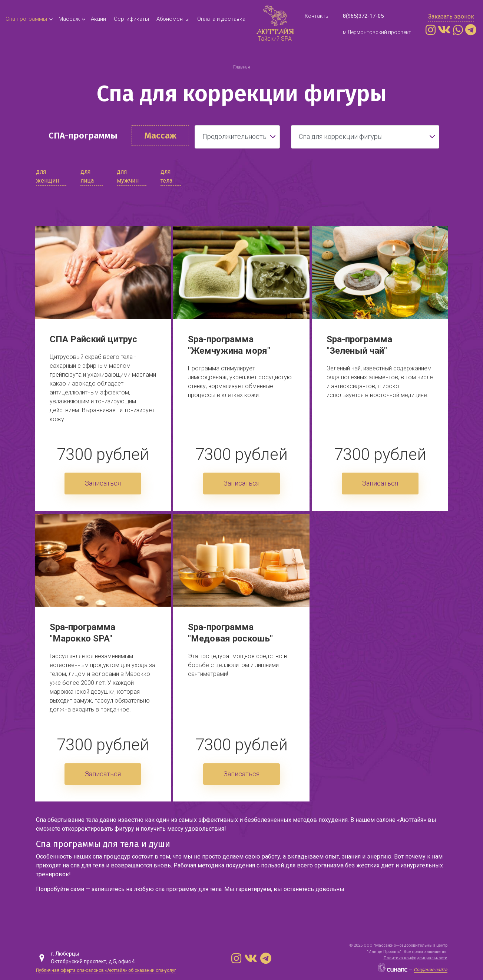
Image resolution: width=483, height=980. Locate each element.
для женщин (47, 176)
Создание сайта (431, 970)
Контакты (317, 16)
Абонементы (173, 19)
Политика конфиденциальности (416, 958)
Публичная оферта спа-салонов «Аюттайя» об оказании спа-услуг (106, 970)
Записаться (103, 483)
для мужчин (128, 176)
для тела (166, 176)
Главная (242, 67)
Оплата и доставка (221, 19)
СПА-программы (83, 136)
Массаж (69, 19)
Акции (98, 19)
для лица (87, 176)
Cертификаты (131, 19)
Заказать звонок (451, 16)
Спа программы (26, 19)
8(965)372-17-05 (363, 16)
